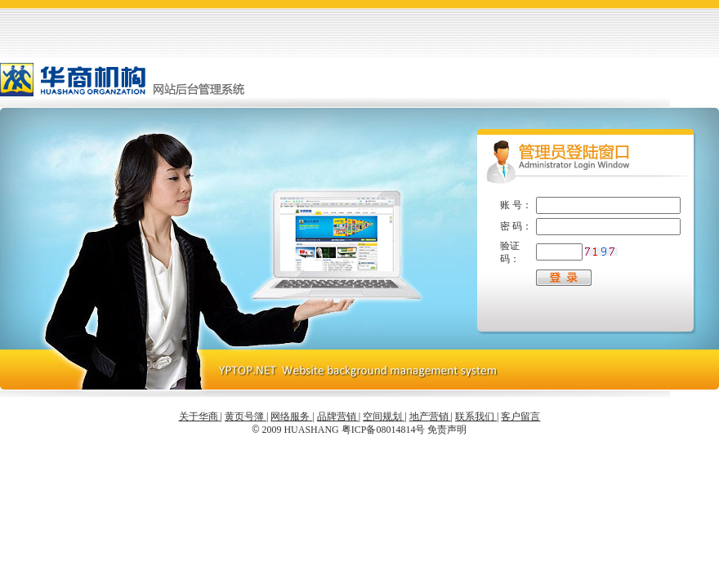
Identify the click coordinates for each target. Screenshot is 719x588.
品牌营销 (338, 416)
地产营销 (430, 416)
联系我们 (476, 416)
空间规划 (384, 416)
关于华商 (200, 416)
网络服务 (291, 416)
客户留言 (520, 416)
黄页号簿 (246, 416)
